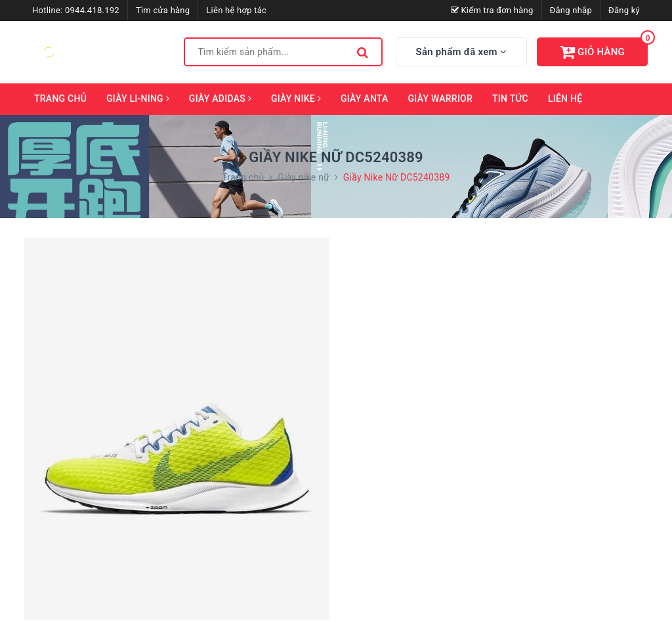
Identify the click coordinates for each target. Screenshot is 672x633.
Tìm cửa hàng (163, 10)
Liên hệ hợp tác (236, 10)
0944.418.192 (92, 10)
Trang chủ (60, 98)
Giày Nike (296, 98)
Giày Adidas (220, 98)
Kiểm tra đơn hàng (492, 10)
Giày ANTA (365, 98)
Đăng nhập (571, 10)
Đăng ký (624, 10)
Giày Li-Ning (138, 98)
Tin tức (510, 98)
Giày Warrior (441, 98)
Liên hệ (565, 98)
